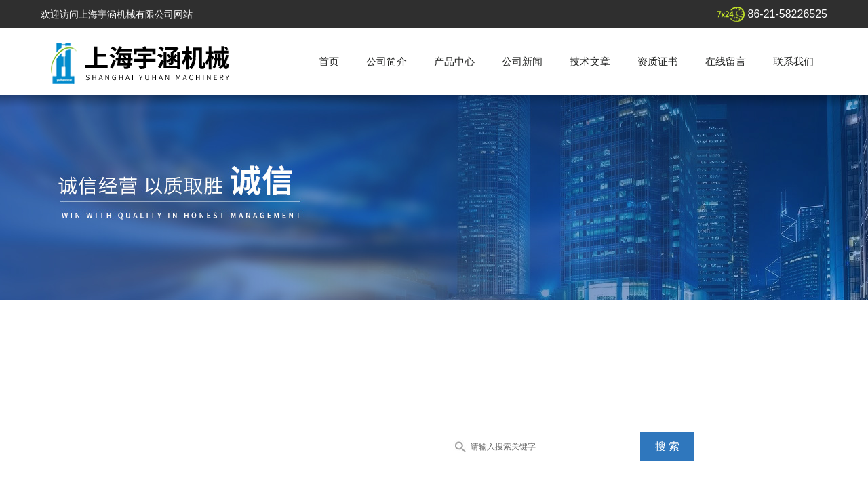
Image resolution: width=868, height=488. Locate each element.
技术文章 (590, 61)
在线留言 (726, 61)
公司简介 (387, 61)
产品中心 (454, 61)
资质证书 (658, 61)
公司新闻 (522, 61)
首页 (329, 61)
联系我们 (793, 61)
